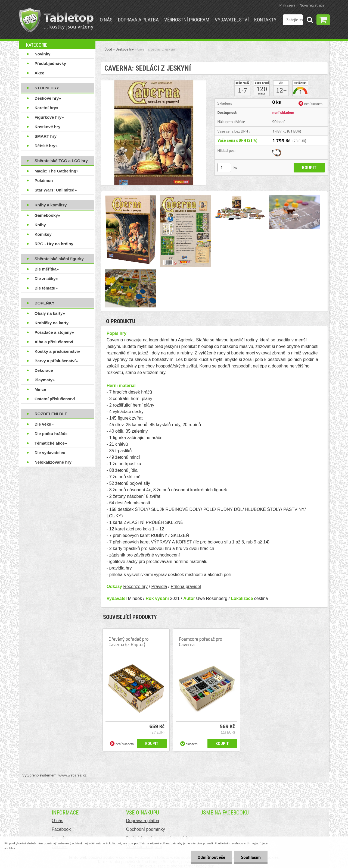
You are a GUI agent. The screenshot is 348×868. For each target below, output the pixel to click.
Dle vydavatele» (50, 453)
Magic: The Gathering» (57, 171)
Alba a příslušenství (54, 342)
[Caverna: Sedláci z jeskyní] (154, 83)
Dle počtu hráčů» (51, 434)
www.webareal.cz (73, 775)
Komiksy (43, 234)
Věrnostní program (187, 20)
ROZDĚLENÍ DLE (51, 414)
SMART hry (46, 136)
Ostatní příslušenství (55, 399)
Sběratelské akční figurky (59, 259)
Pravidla (159, 586)
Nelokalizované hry (53, 462)
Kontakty (265, 20)
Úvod (108, 49)
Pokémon (44, 180)
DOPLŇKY (44, 303)
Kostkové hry (47, 127)
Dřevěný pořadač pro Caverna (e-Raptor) (128, 642)
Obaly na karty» (50, 313)
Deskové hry (125, 49)
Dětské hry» (46, 146)
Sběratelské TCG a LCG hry (61, 161)
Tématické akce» (51, 443)
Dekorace (44, 370)
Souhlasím (251, 857)
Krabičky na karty (52, 323)
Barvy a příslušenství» (56, 361)
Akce (39, 73)
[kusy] (224, 167)
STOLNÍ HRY (47, 88)
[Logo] (56, 20)
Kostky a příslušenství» (57, 351)
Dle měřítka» (47, 269)
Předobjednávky (50, 63)
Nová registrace (312, 5)
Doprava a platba (138, 20)
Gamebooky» (47, 215)
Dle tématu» (46, 288)
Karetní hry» (46, 108)
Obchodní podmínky (146, 829)
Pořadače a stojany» (54, 332)
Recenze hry (135, 586)
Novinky (42, 54)
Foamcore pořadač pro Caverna (201, 642)
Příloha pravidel (186, 586)
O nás (106, 20)
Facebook (61, 829)
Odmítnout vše (212, 857)
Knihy (40, 225)
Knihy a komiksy (51, 205)
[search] (310, 21)
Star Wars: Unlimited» (56, 190)
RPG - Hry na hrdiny (54, 244)
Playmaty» (45, 380)
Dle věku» (44, 424)
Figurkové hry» (49, 117)
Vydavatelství (232, 20)
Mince (40, 389)
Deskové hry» (48, 98)
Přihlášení (287, 5)
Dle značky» (46, 279)
